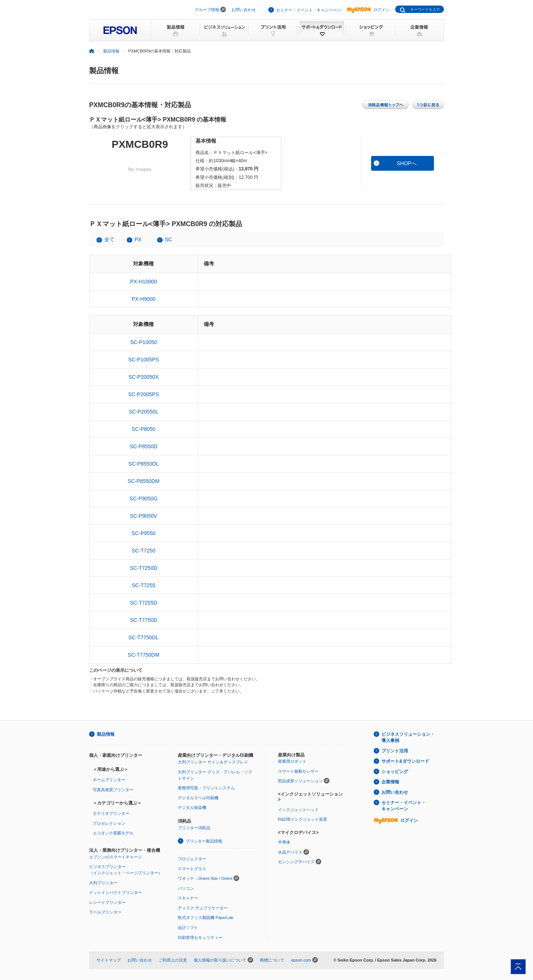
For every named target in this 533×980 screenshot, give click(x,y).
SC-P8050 (144, 429)
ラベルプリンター (105, 912)
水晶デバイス (290, 852)
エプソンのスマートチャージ (116, 857)
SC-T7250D (143, 568)
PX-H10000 (143, 282)
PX (138, 239)
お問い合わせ (244, 10)
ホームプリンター (109, 780)
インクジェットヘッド (298, 810)
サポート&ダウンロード (405, 761)
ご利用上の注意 (173, 960)
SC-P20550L (143, 412)
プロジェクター (192, 859)
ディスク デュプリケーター (203, 908)
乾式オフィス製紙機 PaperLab (206, 918)
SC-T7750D (143, 620)
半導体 (284, 842)
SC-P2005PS (144, 394)
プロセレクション (109, 823)
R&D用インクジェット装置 (303, 819)
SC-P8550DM (143, 481)
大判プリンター (103, 883)
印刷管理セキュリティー (200, 938)
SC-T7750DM (144, 655)
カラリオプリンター (111, 813)
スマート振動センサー (298, 771)
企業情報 (390, 782)
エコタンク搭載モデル (113, 833)
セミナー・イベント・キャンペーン (309, 10)
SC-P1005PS (144, 360)
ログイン (368, 10)
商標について (272, 960)
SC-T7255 (143, 585)
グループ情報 (207, 10)
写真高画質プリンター (113, 790)
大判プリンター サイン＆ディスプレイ (213, 762)
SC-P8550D (144, 446)
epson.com (301, 960)
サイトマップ (109, 960)
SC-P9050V (143, 516)
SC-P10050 (143, 342)
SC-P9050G (144, 498)
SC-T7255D (143, 603)
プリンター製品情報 (204, 841)
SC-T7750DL (143, 637)
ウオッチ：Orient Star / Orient (205, 878)
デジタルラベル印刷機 (198, 798)
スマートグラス (192, 869)
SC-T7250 (143, 551)
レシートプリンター (107, 902)
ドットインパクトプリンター (116, 892)
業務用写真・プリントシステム (206, 788)
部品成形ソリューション (300, 781)
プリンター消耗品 (194, 828)
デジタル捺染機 (192, 807)
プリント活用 (395, 751)
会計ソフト (188, 928)
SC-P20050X (143, 377)
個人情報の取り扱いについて (220, 960)
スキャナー (188, 898)
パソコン (186, 888)
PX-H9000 (144, 299)
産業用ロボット (292, 761)
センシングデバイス (296, 862)
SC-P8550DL (144, 464)
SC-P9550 (144, 533)
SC (168, 239)
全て (109, 239)
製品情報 (111, 51)
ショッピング (395, 772)
